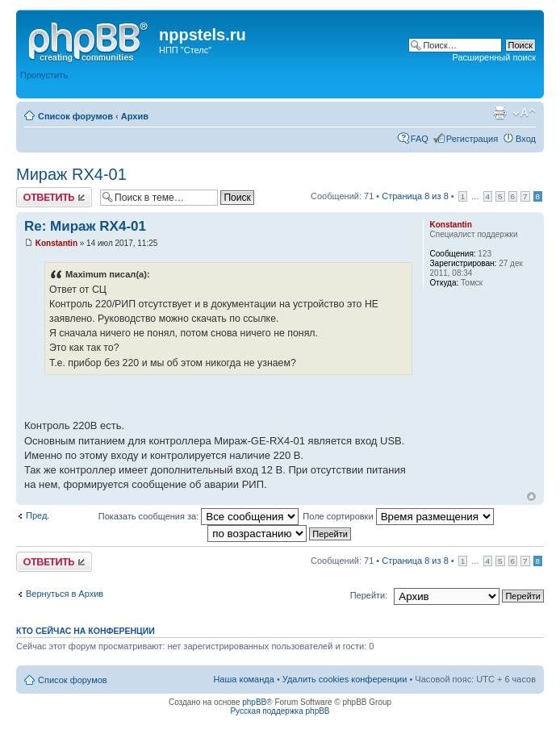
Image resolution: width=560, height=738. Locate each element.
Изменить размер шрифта (524, 113)
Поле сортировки (398, 516)
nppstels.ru (203, 35)
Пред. (38, 515)
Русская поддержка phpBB (280, 711)
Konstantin (56, 243)
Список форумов (75, 116)
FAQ (420, 139)
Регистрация (472, 139)
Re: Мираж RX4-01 (85, 226)
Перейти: (369, 595)
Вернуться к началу (531, 496)
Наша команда (243, 679)
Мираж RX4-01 (71, 174)
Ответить (54, 197)
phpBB (254, 702)
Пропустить (44, 75)
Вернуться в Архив (65, 594)
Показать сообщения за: (199, 516)
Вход (526, 139)
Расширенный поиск (494, 57)
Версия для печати (499, 113)
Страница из (415, 196)
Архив (135, 116)
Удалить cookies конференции (345, 679)
